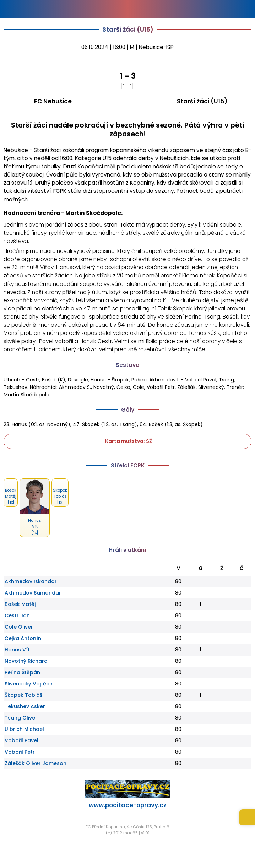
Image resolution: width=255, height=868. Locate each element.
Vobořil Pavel (21, 740)
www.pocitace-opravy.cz (128, 805)
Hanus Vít (17, 650)
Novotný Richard (26, 661)
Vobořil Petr (20, 752)
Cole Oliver (19, 627)
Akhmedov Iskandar (31, 581)
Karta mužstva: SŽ (128, 441)
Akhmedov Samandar (33, 593)
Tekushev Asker (25, 706)
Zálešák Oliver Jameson (36, 763)
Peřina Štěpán (22, 672)
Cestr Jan (17, 615)
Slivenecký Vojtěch (29, 684)
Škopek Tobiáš (23, 695)
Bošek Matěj (20, 604)
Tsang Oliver (21, 718)
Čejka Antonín (23, 638)
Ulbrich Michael (24, 729)
